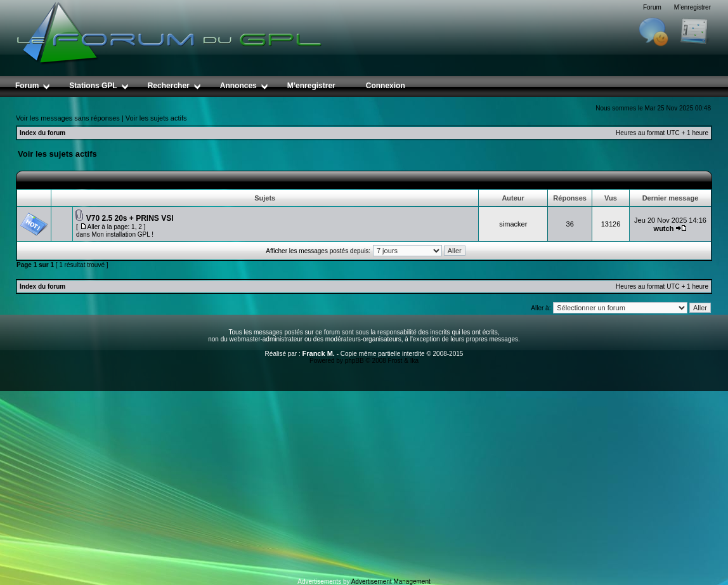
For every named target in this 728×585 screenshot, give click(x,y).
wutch (664, 228)
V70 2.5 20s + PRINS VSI (130, 218)
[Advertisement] (364, 483)
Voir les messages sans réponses (68, 118)
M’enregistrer (692, 7)
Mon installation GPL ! (122, 234)
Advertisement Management (391, 582)
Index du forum (42, 133)
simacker (513, 224)
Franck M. (319, 353)
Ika (414, 361)
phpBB (354, 361)
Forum (652, 7)
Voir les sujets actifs (156, 118)
